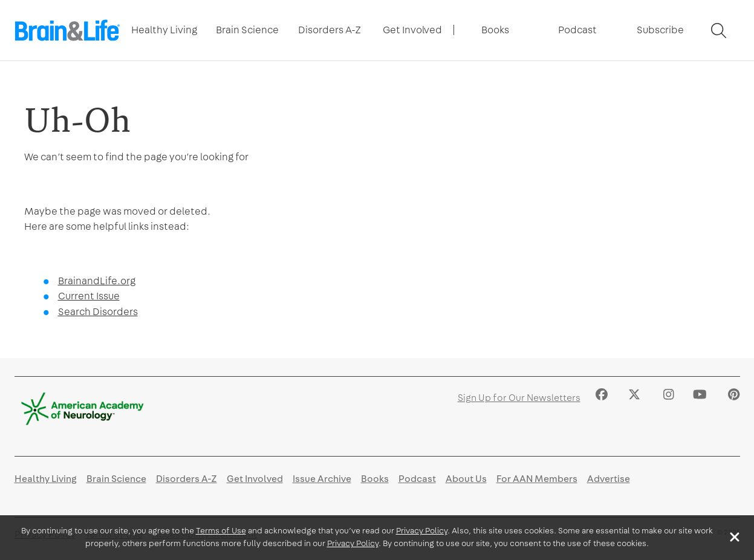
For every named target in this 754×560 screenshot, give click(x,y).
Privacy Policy (422, 531)
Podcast (577, 30)
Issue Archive (322, 479)
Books (495, 30)
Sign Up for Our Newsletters (519, 398)
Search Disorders (98, 312)
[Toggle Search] (719, 31)
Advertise (609, 479)
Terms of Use (221, 531)
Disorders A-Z (330, 30)
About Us (466, 479)
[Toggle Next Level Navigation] (165, 30)
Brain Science (247, 30)
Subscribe (660, 30)
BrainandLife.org (97, 281)
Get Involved (412, 30)
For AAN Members (537, 479)
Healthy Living (164, 30)
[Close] (735, 537)
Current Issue (89, 296)
